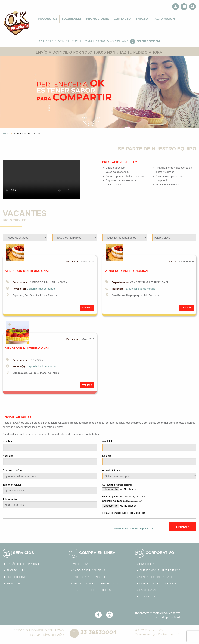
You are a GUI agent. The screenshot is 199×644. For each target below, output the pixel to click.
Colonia (149, 460)
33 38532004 (149, 41)
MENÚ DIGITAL (16, 584)
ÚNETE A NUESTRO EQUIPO (158, 584)
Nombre (50, 445)
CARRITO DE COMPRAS (89, 571)
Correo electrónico (50, 474)
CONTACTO (122, 19)
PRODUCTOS (48, 19)
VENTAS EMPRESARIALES (157, 577)
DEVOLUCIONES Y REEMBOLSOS (95, 584)
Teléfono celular (50, 489)
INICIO (6, 134)
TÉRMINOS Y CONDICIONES (92, 590)
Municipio (149, 445)
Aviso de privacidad (167, 617)
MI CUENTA (81, 564)
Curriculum (149, 487)
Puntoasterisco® (169, 634)
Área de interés (149, 474)
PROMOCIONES (98, 19)
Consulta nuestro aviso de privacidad (133, 528)
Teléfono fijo (50, 503)
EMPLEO (142, 19)
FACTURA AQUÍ (150, 590)
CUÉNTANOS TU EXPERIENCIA (160, 571)
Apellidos (50, 460)
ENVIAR (182, 527)
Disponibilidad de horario (41, 289)
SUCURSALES (72, 19)
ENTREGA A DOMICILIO (89, 577)
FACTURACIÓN (164, 19)
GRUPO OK (147, 564)
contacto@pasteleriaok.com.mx (157, 613)
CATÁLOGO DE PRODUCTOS (26, 564)
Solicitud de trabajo (149, 504)
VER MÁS (87, 308)
